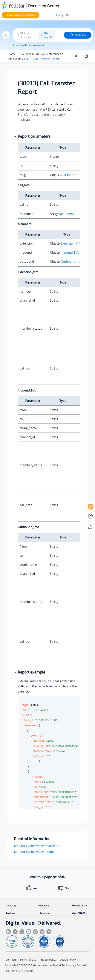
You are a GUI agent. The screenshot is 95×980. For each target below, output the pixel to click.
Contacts (11, 960)
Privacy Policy (48, 960)
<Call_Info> (67, 175)
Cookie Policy (68, 960)
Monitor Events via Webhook (34, 852)
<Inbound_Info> (70, 252)
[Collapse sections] (76, 56)
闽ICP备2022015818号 (19, 971)
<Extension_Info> (71, 243)
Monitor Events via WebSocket (35, 846)
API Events (15, 59)
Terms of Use (28, 960)
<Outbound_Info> (71, 262)
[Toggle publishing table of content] (86, 56)
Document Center (44, 6)
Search (78, 35)
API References (52, 54)
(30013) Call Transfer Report (42, 59)
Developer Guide (29, 54)
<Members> (66, 214)
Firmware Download (21, 15)
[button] (16, 137)
